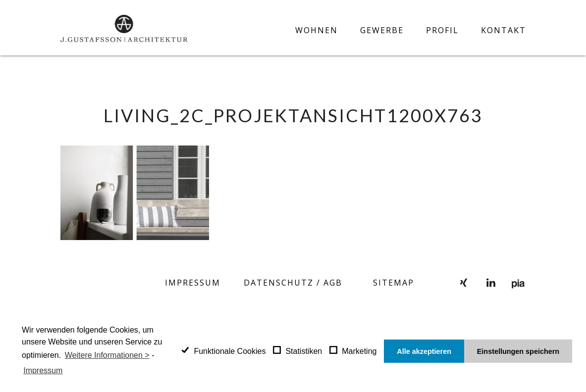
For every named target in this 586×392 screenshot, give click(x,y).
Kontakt (504, 30)
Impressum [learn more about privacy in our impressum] (43, 370)
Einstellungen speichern (518, 351)
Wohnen (317, 30)
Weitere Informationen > (107, 355)
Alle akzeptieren (424, 351)
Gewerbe (382, 30)
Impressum (193, 283)
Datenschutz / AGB (293, 283)
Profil (442, 30)
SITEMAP (394, 283)
